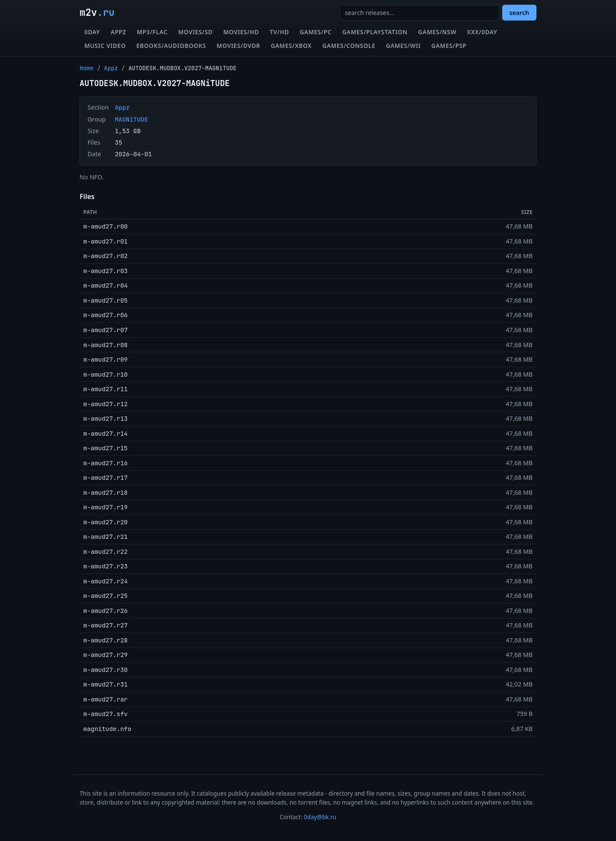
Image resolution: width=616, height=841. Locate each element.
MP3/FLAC (152, 32)
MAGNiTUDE (131, 119)
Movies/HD (241, 32)
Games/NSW (437, 32)
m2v (97, 12)
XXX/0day (482, 32)
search (519, 13)
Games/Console (349, 46)
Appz (118, 32)
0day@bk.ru (320, 817)
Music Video (105, 46)
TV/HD (279, 32)
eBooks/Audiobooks (171, 46)
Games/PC (316, 32)
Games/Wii (403, 46)
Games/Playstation (375, 32)
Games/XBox (291, 46)
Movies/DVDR (238, 46)
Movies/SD (195, 32)
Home (87, 68)
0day (92, 32)
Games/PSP (449, 46)
